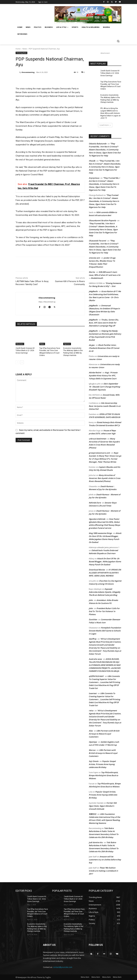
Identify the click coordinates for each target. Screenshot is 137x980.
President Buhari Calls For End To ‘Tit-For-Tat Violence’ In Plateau (104, 611)
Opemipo (93, 742)
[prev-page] (17, 362)
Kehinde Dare (95, 503)
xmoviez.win (94, 258)
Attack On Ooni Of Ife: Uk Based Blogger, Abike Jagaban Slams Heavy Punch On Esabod (105, 562)
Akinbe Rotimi (95, 373)
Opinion (67, 344)
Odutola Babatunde (98, 144)
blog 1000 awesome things (100, 533)
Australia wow (95, 659)
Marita (92, 272)
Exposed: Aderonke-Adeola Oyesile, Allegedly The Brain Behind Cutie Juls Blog (105, 592)
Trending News (21, 53)
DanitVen (93, 619)
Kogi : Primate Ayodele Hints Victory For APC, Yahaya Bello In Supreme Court (103, 376)
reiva (91, 711)
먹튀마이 (93, 814)
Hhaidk (92, 161)
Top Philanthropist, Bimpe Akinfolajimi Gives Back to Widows (104, 775)
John (91, 600)
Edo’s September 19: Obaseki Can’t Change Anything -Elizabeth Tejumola (105, 387)
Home (18, 49)
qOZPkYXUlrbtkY (96, 676)
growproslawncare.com (99, 453)
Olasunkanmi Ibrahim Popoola (102, 220)
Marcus (92, 750)
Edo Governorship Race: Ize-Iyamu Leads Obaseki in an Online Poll (105, 406)
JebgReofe (93, 291)
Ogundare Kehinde (97, 519)
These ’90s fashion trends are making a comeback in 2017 (103, 871)
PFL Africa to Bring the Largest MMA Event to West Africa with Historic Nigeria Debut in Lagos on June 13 (110, 113)
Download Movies (97, 570)
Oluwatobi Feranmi (97, 241)
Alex (91, 731)
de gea (92, 345)
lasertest (93, 693)
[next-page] (22, 362)
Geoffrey (93, 639)
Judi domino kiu (96, 842)
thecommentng (28, 72)
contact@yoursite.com (63, 967)
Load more (105, 125)
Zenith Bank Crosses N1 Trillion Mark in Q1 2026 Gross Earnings (25, 351)
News (25, 49)
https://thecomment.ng (47, 302)
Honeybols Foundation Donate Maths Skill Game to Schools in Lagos (105, 631)
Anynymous (94, 178)
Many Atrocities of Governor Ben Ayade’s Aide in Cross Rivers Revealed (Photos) (105, 478)
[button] (118, 41)
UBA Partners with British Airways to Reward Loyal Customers (104, 734)
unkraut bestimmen (98, 439)
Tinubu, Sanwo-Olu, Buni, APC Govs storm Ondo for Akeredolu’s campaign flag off (104, 323)
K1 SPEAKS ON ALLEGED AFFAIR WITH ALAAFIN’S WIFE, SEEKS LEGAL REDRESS (105, 573)
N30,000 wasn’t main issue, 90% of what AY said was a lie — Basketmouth (105, 275)
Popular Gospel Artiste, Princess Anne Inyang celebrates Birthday (102, 764)
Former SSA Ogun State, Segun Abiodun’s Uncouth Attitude (103, 806)
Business (20, 344)
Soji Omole (94, 761)
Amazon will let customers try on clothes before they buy (105, 860)
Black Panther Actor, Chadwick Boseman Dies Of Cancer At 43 (104, 348)
